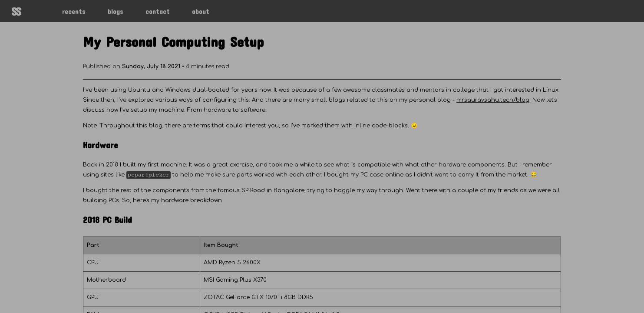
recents (74, 11)
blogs (116, 11)
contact (158, 11)
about (201, 11)
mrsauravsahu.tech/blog (493, 100)
